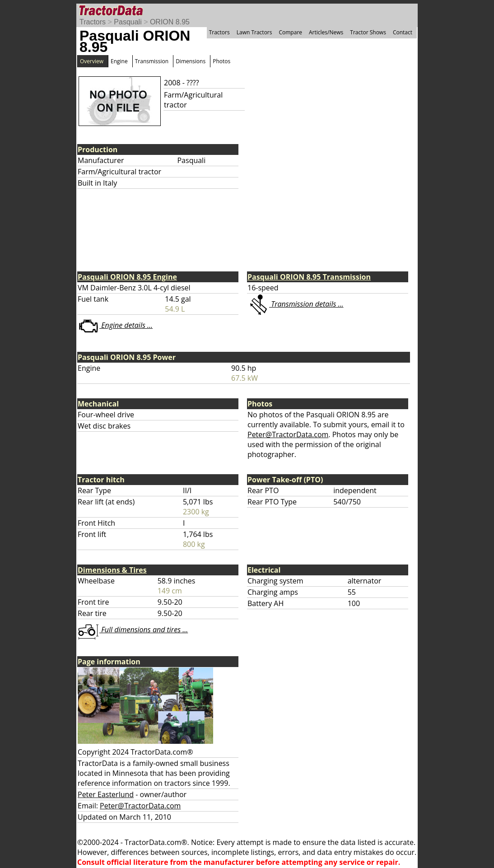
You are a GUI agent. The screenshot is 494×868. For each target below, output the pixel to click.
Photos (221, 61)
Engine (119, 61)
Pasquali (128, 22)
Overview (92, 61)
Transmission (152, 61)
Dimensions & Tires (112, 570)
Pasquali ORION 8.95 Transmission (309, 277)
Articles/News (326, 32)
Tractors (93, 22)
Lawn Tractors (254, 32)
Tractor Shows (368, 32)
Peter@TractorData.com (288, 434)
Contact (403, 32)
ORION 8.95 (170, 22)
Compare (290, 32)
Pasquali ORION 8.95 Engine (127, 277)
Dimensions (191, 61)
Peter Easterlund (106, 794)
